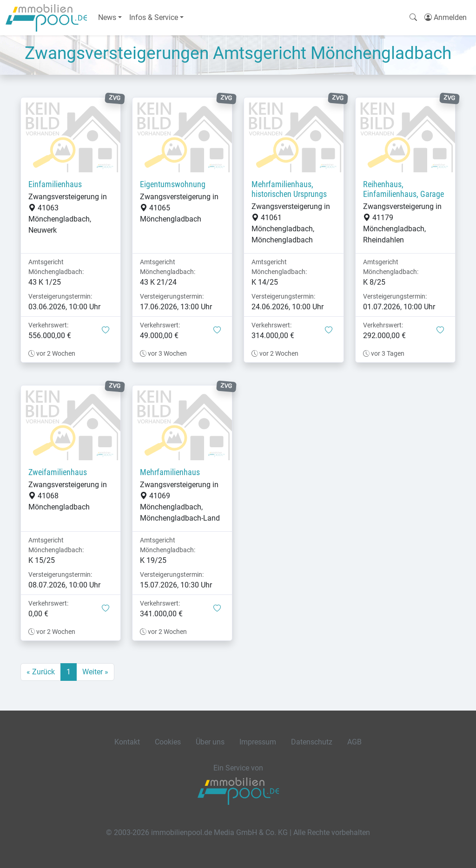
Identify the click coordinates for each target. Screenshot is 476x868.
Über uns (210, 742)
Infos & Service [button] (154, 17)
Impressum (258, 742)
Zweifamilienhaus (58, 472)
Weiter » (95, 672)
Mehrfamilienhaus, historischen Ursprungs (289, 189)
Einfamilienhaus (55, 184)
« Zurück (41, 672)
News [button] (107, 17)
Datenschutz (312, 742)
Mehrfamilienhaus (170, 472)
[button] (106, 331)
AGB (354, 742)
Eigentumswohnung (173, 184)
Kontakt (127, 742)
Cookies (168, 742)
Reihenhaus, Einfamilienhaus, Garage (403, 189)
